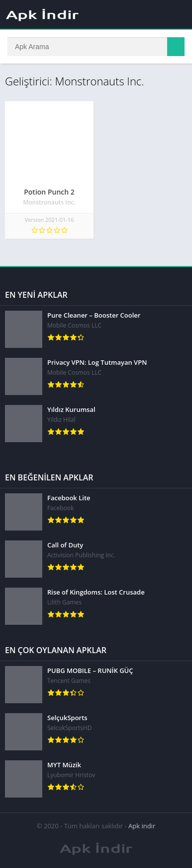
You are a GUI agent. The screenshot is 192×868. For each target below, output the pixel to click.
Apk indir (142, 826)
